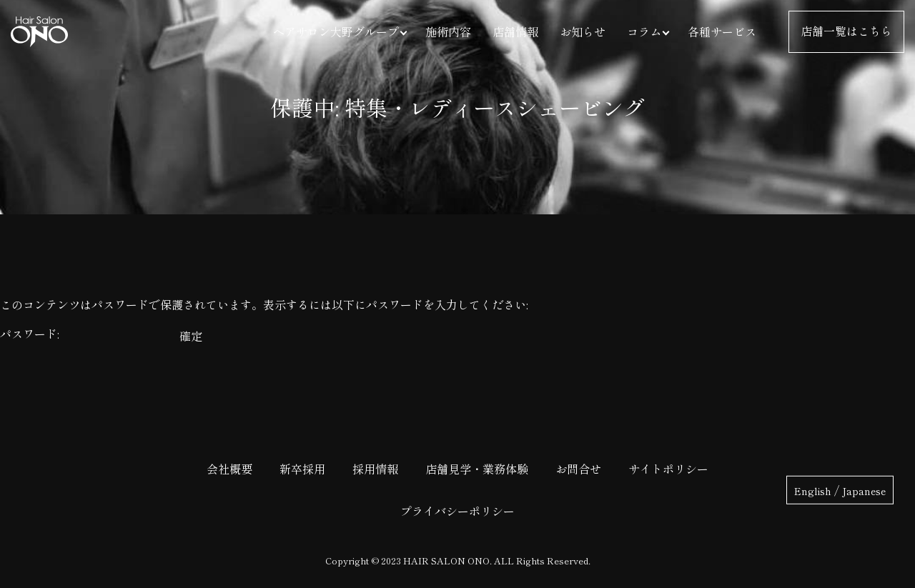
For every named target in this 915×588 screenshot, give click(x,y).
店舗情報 (515, 31)
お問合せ (578, 469)
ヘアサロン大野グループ (336, 31)
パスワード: (88, 334)
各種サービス (722, 31)
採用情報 (375, 469)
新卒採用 (302, 469)
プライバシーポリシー (457, 511)
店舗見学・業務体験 (477, 469)
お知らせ (583, 31)
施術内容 (448, 31)
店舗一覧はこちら (846, 31)
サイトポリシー (668, 469)
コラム (644, 31)
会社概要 (229, 469)
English (813, 490)
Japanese (864, 490)
